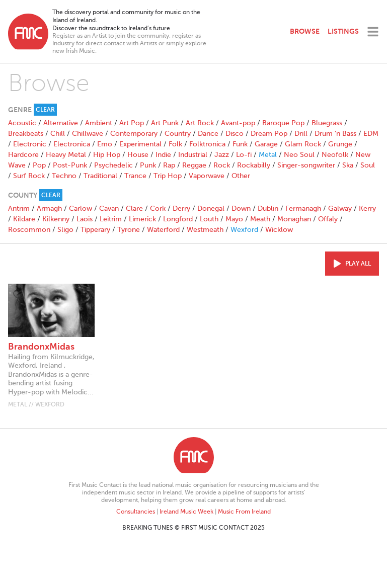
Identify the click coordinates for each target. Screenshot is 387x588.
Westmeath (205, 230)
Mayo (234, 219)
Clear (45, 110)
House (138, 155)
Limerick (142, 219)
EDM (371, 134)
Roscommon (29, 230)
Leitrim (111, 219)
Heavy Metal (66, 155)
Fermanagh (303, 208)
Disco (235, 134)
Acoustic (22, 123)
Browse (305, 31)
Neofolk (335, 155)
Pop (39, 165)
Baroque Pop (283, 123)
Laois (85, 219)
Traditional (100, 176)
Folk (175, 144)
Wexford (244, 230)
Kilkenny (56, 219)
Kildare (24, 219)
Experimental (140, 144)
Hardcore (23, 155)
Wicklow (279, 230)
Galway (340, 208)
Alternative (61, 123)
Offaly (328, 219)
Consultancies (136, 512)
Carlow (81, 208)
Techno (64, 176)
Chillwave (88, 134)
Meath (260, 219)
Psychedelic (113, 165)
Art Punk (165, 123)
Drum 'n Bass (335, 134)
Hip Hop (107, 155)
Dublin (268, 208)
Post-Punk (70, 165)
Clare (134, 208)
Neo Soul (299, 155)
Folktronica (207, 144)
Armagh (49, 208)
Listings (343, 31)
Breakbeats (26, 134)
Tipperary (95, 230)
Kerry (367, 208)
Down (241, 208)
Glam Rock (303, 144)
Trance (135, 176)
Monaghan (294, 219)
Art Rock (200, 123)
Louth (209, 219)
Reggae (194, 165)
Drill (301, 134)
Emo (105, 144)
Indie (163, 155)
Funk (240, 144)
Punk (148, 165)
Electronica (72, 144)
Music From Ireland (244, 512)
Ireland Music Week (186, 512)
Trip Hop (168, 176)
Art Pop (132, 123)
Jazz (222, 155)
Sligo (65, 230)
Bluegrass (327, 123)
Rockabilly (254, 165)
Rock (222, 165)
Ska (348, 165)
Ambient (99, 123)
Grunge (340, 144)
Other (241, 176)
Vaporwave (207, 176)
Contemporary (134, 134)
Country (178, 134)
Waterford (163, 230)
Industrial (193, 155)
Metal (268, 155)
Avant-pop (238, 123)
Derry (181, 208)
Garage (266, 144)
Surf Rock (29, 176)
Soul (368, 165)
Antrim (19, 208)
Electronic (30, 144)
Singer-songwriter (306, 165)
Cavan (109, 208)
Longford (178, 219)
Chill (58, 134)
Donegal (211, 208)
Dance (208, 134)
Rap (169, 165)
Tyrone (129, 230)
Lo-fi (244, 155)
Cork (158, 208)
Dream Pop (269, 134)
